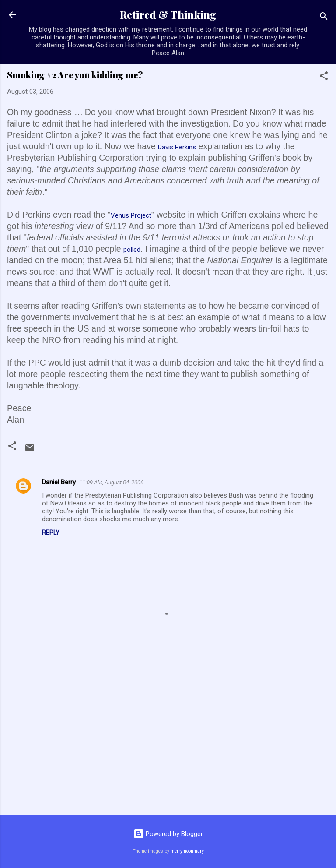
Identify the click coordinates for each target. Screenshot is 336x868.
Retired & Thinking (168, 15)
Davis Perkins (177, 147)
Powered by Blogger (168, 834)
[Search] (324, 18)
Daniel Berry (59, 482)
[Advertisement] (168, 740)
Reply (51, 533)
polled (132, 250)
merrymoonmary (187, 851)
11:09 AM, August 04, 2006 (111, 482)
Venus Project (131, 215)
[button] (324, 77)
